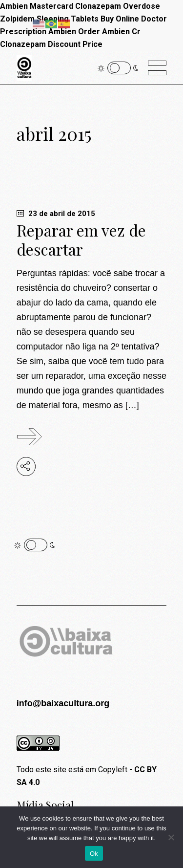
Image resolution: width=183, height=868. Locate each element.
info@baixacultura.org (63, 703)
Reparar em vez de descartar (81, 239)
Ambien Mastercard (37, 6)
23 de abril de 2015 (56, 214)
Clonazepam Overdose (118, 6)
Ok (94, 854)
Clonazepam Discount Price (51, 44)
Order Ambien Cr (109, 32)
